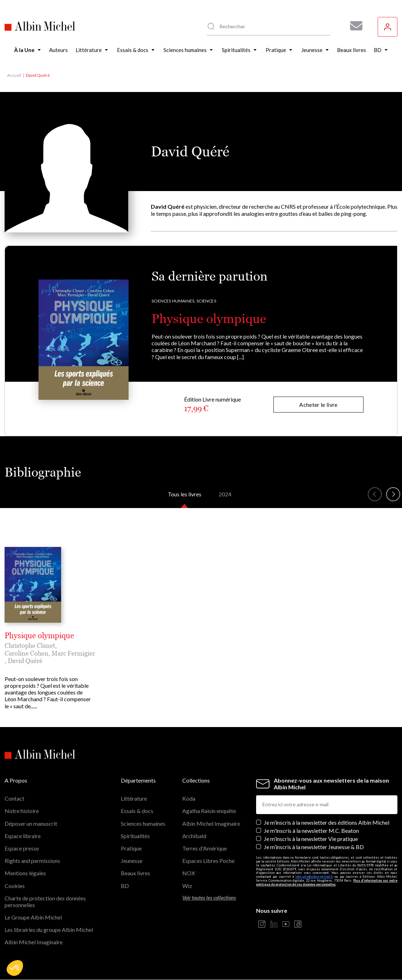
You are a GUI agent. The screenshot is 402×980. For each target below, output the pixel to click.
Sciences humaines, (173, 301)
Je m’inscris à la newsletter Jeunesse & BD (314, 847)
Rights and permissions (32, 861)
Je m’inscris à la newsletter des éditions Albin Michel (327, 822)
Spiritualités (135, 836)
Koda (189, 798)
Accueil (14, 75)
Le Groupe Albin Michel (33, 917)
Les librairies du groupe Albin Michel (49, 930)
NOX (189, 873)
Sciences (206, 301)
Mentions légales (25, 873)
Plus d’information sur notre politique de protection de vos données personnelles (327, 882)
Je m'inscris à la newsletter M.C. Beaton (311, 831)
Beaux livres (135, 873)
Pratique (131, 848)
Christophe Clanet (30, 645)
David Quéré (25, 661)
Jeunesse (132, 861)
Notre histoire (22, 811)
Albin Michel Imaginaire (34, 942)
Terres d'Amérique (205, 848)
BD (125, 886)
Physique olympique (209, 319)
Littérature (134, 798)
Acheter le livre (318, 405)
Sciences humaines (143, 823)
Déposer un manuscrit (31, 823)
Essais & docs (137, 811)
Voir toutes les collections (209, 898)
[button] (15, 968)
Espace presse (22, 848)
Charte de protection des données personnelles (45, 901)
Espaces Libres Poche (208, 861)
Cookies (15, 886)
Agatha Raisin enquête (209, 811)
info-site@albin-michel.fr (314, 877)
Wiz (187, 886)
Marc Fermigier (73, 653)
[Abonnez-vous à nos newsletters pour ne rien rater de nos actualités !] (354, 26)
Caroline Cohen (26, 653)
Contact (14, 798)
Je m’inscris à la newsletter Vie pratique (311, 839)
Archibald (194, 836)
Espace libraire (23, 836)
